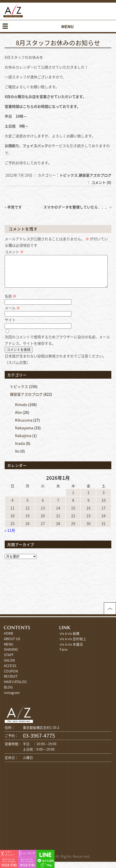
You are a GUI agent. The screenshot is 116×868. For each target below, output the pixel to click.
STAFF (9, 661)
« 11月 (10, 536)
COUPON (11, 677)
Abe (18, 418)
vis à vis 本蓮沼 (71, 650)
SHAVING (11, 656)
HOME (9, 639)
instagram (12, 699)
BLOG (8, 693)
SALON (9, 666)
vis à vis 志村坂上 (73, 645)
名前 (11, 302)
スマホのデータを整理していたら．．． (76, 207)
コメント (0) (101, 182)
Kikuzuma (24, 426)
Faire (64, 656)
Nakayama (24, 434)
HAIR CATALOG (15, 688)
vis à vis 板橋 (70, 639)
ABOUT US (12, 645)
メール (12, 314)
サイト (10, 326)
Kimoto (21, 411)
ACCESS (10, 672)
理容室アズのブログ (95, 175)
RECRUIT (11, 682)
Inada (20, 450)
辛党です (15, 207)
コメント (14, 252)
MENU (9, 650)
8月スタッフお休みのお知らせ (58, 43)
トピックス (69, 175)
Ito (17, 457)
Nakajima (23, 442)
